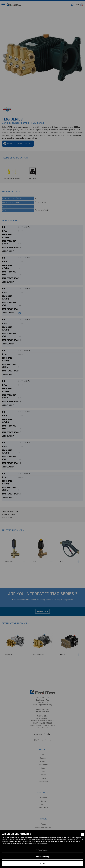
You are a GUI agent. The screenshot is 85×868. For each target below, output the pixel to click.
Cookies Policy (44, 843)
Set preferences (42, 850)
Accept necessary (43, 857)
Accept (42, 863)
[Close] (82, 834)
